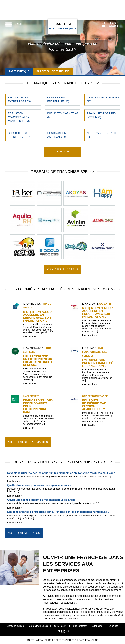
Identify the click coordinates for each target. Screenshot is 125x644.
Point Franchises (65, 640)
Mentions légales (15, 626)
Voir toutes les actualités (28, 442)
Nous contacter (79, 626)
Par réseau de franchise (53, 71)
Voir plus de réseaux (63, 269)
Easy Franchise (89, 640)
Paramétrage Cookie (38, 626)
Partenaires (97, 626)
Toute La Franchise (39, 640)
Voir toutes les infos (24, 533)
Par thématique (19, 71)
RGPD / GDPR (60, 626)
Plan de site (112, 626)
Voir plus (62, 152)
